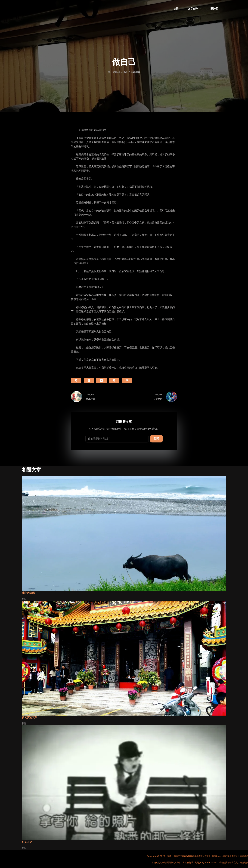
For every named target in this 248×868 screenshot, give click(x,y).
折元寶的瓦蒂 (30, 717)
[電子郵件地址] (117, 439)
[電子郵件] (127, 380)
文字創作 (195, 9)
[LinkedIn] (101, 380)
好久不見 (27, 842)
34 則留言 (136, 72)
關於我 (214, 9)
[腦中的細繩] (124, 534)
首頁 (176, 9)
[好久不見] (124, 783)
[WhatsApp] (114, 380)
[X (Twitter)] (89, 380)
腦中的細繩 (28, 593)
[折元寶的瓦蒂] (124, 658)
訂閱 (156, 439)
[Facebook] (76, 380)
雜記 (126, 72)
